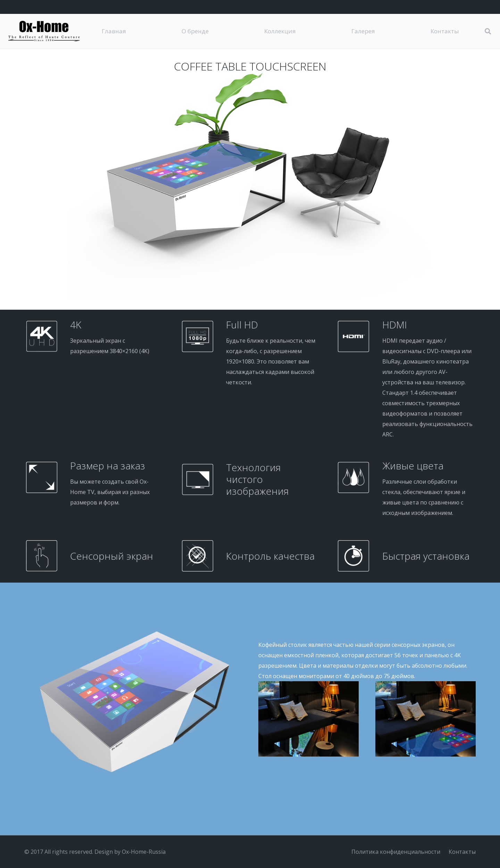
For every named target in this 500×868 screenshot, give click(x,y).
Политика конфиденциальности (396, 852)
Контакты (462, 852)
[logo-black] (44, 31)
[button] (488, 31)
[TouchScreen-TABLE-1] (426, 719)
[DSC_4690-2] (309, 719)
